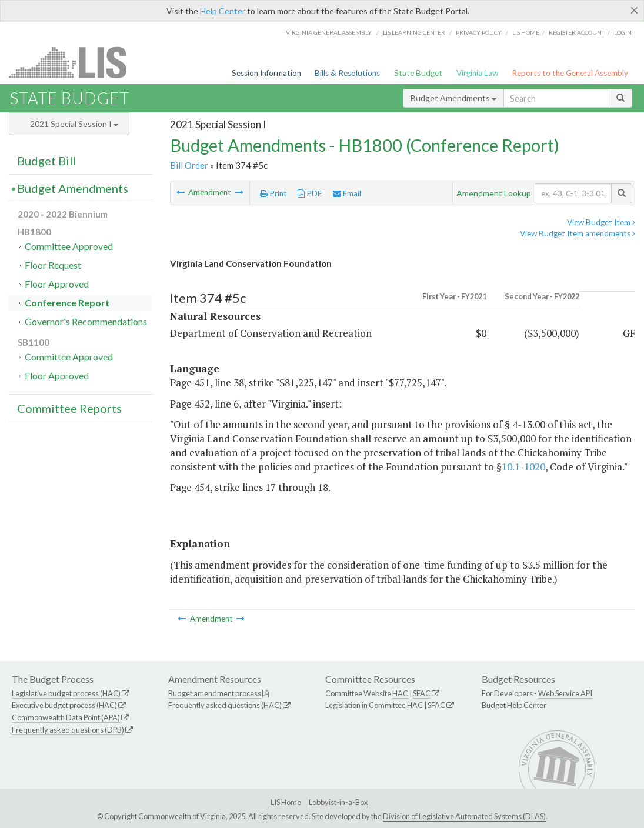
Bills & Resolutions (347, 73)
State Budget (418, 73)
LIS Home (286, 802)
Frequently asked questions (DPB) (68, 730)
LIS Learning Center (414, 32)
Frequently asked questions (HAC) (225, 705)
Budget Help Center (514, 705)
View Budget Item (601, 222)
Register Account (577, 32)
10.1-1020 (523, 467)
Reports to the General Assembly (570, 73)
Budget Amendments (453, 98)
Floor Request (53, 265)
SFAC (422, 693)
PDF (310, 193)
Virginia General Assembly (329, 32)
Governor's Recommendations (86, 321)
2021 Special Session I (74, 124)
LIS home (526, 32)
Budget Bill (47, 161)
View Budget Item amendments (578, 233)
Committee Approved (69, 246)
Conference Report (67, 303)
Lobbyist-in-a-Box (338, 802)
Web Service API (565, 693)
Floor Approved (57, 284)
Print (273, 193)
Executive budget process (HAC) (64, 705)
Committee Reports (69, 408)
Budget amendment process (215, 693)
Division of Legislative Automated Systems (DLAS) (464, 816)
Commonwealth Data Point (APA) (66, 717)
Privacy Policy (479, 32)
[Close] (634, 10)
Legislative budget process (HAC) (66, 693)
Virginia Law (477, 73)
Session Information (266, 73)
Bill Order (189, 165)
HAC (400, 693)
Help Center (223, 11)
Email (347, 193)
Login (623, 32)
